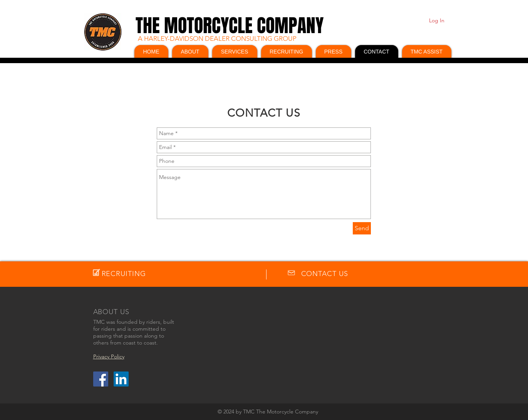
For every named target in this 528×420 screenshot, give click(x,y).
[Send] (362, 228)
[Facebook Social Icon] (101, 379)
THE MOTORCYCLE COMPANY (230, 26)
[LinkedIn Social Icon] (121, 379)
